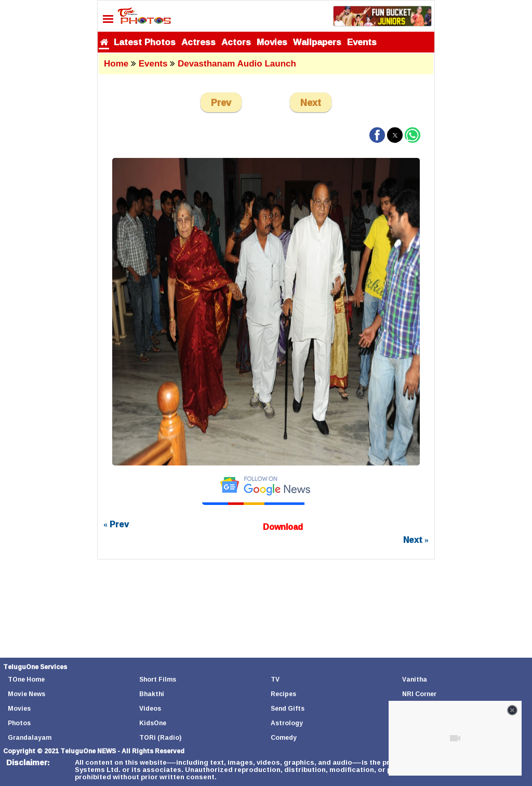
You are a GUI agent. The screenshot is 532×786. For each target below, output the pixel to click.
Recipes (283, 694)
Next (311, 102)
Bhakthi (152, 694)
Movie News (26, 694)
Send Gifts (288, 708)
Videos (150, 708)
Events (362, 42)
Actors (236, 42)
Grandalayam (30, 737)
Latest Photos (145, 42)
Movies (272, 42)
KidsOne (153, 723)
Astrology (287, 723)
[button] (377, 135)
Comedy (284, 737)
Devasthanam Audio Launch (237, 64)
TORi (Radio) (160, 737)
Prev (221, 102)
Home (116, 64)
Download (283, 527)
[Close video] (512, 710)
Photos (19, 723)
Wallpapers (317, 42)
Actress (198, 42)
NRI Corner (419, 694)
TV (275, 679)
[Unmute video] (455, 738)
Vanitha (415, 679)
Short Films (158, 679)
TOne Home (26, 679)
